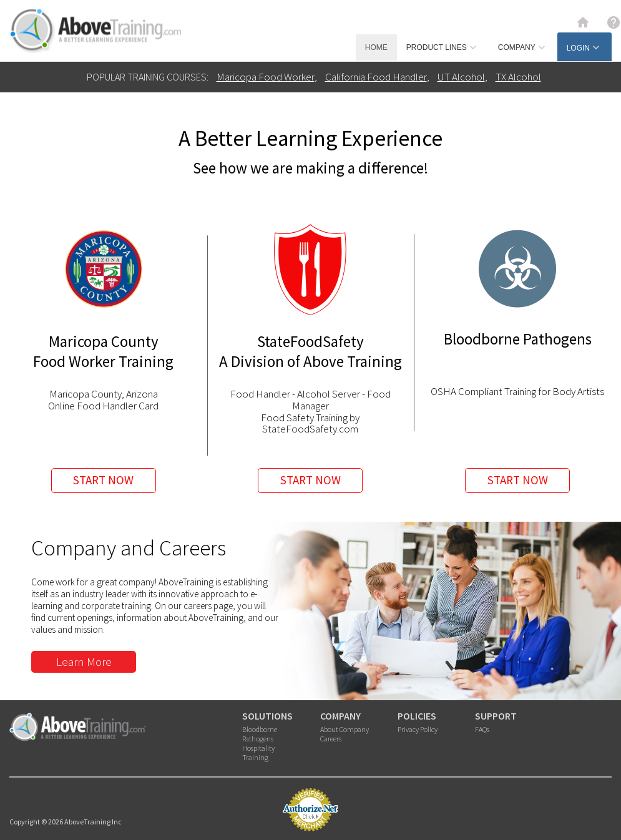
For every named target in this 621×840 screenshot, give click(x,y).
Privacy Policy (418, 729)
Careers (331, 739)
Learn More (84, 662)
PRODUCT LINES (443, 47)
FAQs (482, 729)
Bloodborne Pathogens (260, 734)
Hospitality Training (258, 753)
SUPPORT (496, 716)
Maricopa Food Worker (266, 77)
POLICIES (417, 716)
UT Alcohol (461, 77)
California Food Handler (376, 77)
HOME (376, 47)
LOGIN (584, 47)
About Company (345, 729)
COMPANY (523, 47)
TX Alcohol (518, 77)
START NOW (103, 480)
